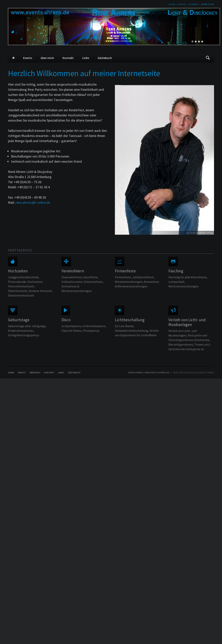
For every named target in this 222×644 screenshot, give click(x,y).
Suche (182, 4)
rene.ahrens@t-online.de (33, 202)
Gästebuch (105, 58)
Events (28, 58)
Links (86, 58)
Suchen (208, 58)
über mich (47, 58)
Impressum (208, 4)
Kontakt (68, 58)
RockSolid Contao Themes (199, 372)
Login (172, 4)
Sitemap (193, 4)
